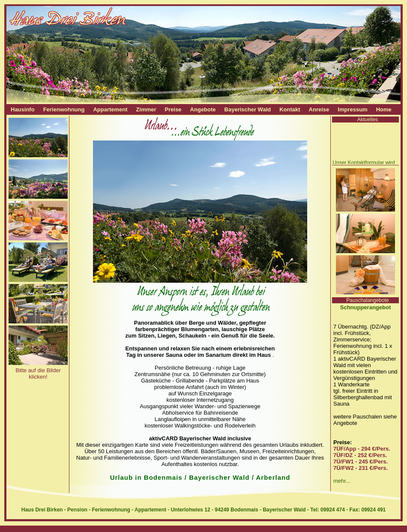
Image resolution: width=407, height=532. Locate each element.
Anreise (319, 109)
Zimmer (146, 109)
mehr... (342, 481)
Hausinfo (23, 109)
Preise (173, 109)
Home (384, 109)
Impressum (352, 109)
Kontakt (290, 109)
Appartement (110, 109)
